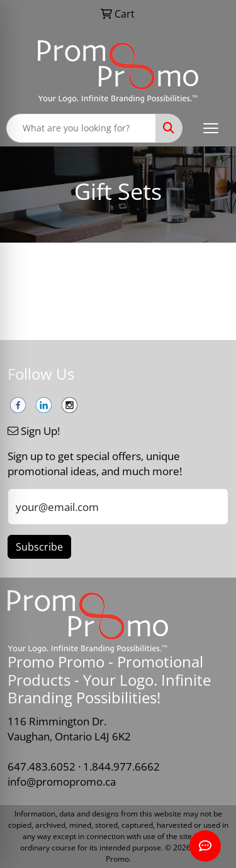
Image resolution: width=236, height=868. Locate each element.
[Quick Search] (81, 128)
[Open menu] (211, 128)
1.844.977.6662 (121, 766)
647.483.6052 (42, 766)
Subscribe (39, 547)
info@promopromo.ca (62, 781)
